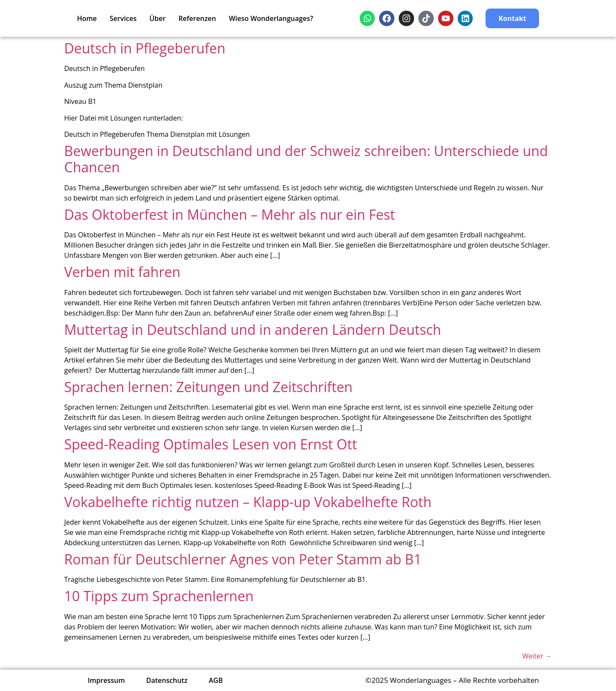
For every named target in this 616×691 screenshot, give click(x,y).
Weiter (537, 656)
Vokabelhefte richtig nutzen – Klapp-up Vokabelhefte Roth (248, 502)
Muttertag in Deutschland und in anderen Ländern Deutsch (253, 329)
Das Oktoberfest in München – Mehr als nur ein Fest (230, 214)
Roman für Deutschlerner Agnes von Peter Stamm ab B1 (243, 559)
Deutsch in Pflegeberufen (145, 48)
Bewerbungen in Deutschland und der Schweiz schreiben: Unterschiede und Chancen (306, 159)
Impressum (106, 680)
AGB (216, 680)
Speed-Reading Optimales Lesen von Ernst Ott (211, 444)
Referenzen (197, 18)
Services (123, 18)
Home (87, 18)
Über (157, 18)
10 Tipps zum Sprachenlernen (159, 596)
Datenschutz (167, 680)
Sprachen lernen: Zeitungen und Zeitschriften (208, 387)
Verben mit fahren (122, 272)
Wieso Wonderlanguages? (271, 18)
